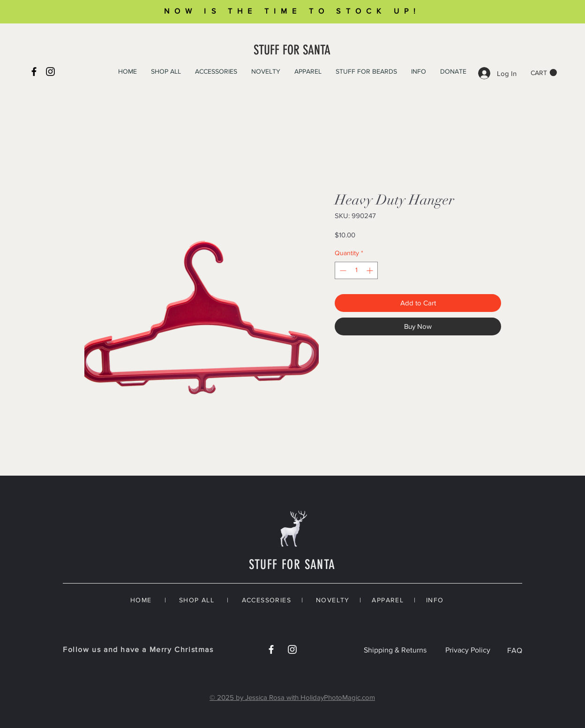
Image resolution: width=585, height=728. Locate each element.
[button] (544, 73)
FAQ (515, 650)
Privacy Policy (468, 650)
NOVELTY (333, 600)
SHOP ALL (197, 600)
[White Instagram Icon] (292, 649)
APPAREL (388, 600)
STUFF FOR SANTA (292, 50)
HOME (141, 600)
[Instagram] (50, 72)
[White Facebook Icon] (271, 649)
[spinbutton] (356, 270)
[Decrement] (342, 270)
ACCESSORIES (266, 600)
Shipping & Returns (395, 650)
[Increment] (371, 270)
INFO (435, 600)
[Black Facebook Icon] (34, 72)
